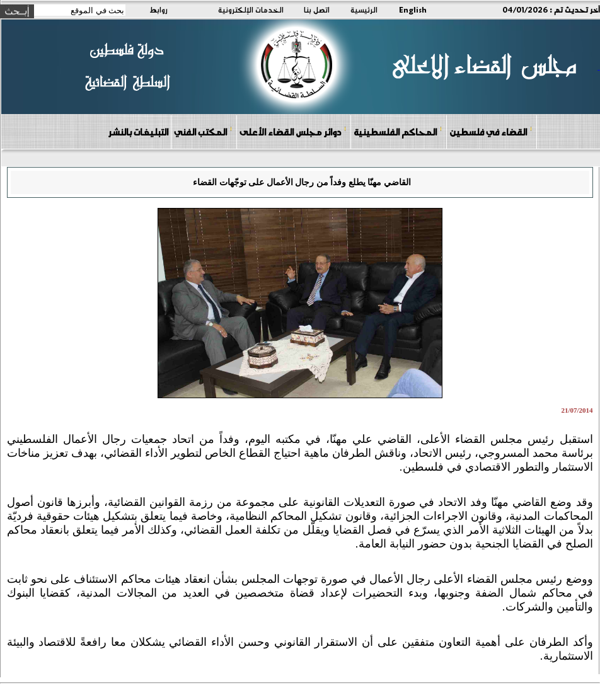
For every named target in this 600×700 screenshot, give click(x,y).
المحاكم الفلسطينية (398, 131)
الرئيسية (364, 9)
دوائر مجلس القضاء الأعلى (293, 131)
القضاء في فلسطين (491, 131)
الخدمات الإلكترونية (251, 9)
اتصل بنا (317, 9)
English (413, 9)
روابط (159, 9)
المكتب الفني (203, 131)
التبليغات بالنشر (138, 132)
